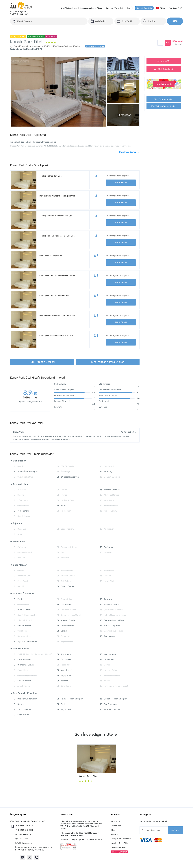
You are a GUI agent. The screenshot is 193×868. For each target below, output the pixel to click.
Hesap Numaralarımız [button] (121, 839)
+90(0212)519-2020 (24, 826)
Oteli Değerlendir (166, 69)
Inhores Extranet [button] (119, 852)
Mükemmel (177, 43)
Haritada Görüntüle (164, 84)
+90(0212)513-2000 (24, 830)
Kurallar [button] (115, 834)
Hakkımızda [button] (116, 826)
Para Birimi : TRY (175, 8)
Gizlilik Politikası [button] (118, 847)
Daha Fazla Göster (128, 152)
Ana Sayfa (116, 821)
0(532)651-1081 (22, 839)
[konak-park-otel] (49, 21)
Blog (129, 8)
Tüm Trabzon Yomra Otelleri (164, 106)
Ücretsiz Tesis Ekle (144, 8)
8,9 (30, 393)
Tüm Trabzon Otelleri (164, 99)
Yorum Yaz (166, 61)
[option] (97, 770)
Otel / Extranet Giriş (69, 8)
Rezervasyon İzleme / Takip (91, 8)
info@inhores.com (23, 843)
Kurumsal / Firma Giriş (115, 8)
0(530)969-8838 (23, 834)
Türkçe (161, 8)
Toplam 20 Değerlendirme (30, 401)
